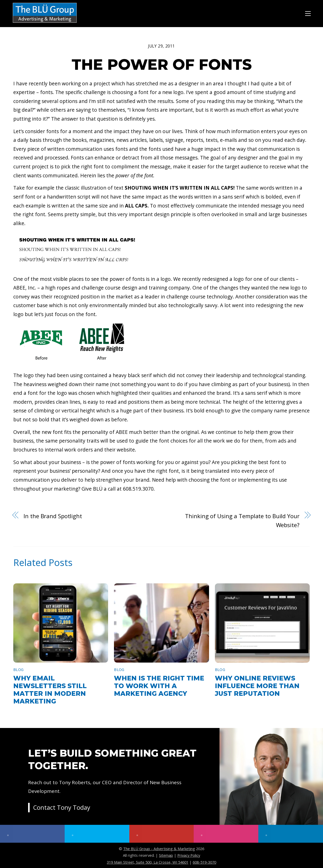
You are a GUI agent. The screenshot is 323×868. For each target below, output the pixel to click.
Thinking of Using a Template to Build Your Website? (242, 520)
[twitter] (97, 834)
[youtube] (162, 834)
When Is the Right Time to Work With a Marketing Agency (159, 686)
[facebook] (32, 834)
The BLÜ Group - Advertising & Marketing (159, 849)
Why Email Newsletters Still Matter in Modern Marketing (50, 690)
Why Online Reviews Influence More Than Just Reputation (257, 686)
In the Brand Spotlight (53, 516)
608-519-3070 (204, 862)
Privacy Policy (189, 855)
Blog (18, 670)
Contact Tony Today (62, 808)
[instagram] (226, 834)
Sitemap (166, 855)
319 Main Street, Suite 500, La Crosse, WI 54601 (148, 862)
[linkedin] (291, 834)
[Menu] (308, 13)
